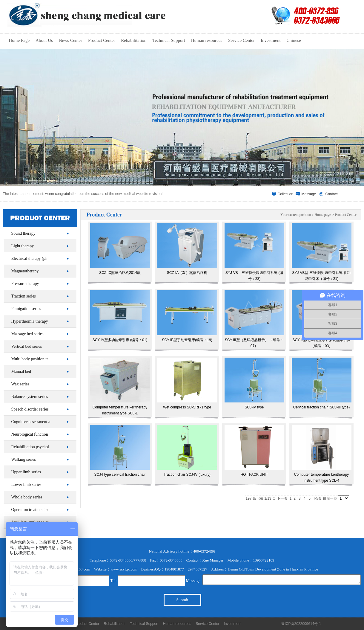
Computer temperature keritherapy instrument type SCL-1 (120, 386)
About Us (44, 40)
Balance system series (30, 397)
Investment (271, 40)
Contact (332, 194)
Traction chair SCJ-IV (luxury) (187, 451)
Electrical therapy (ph (29, 258)
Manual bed (21, 372)
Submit (182, 600)
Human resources (207, 40)
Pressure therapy (25, 284)
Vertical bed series (27, 346)
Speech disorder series (30, 409)
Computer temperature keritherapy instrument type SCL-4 (322, 454)
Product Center (102, 40)
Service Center (241, 40)
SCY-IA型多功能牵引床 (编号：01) (120, 316)
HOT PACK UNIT (254, 451)
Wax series (20, 384)
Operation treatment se (30, 510)
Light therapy (23, 246)
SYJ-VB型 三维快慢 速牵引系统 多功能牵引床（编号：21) (322, 252)
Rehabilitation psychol (30, 447)
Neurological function (30, 434)
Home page (323, 215)
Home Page (19, 40)
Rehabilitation (134, 40)
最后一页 (330, 498)
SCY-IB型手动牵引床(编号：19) (187, 316)
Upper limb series (26, 472)
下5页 (317, 498)
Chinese (294, 40)
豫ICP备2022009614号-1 (301, 624)
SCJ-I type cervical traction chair (120, 451)
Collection (286, 194)
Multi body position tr (30, 359)
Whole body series (27, 497)
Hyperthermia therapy (30, 321)
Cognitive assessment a (31, 422)
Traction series (24, 296)
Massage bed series (27, 334)
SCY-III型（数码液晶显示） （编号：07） (254, 319)
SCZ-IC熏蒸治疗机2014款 (120, 249)
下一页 (282, 498)
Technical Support (169, 40)
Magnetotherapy (25, 271)
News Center (70, 40)
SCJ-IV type (254, 383)
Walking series (24, 459)
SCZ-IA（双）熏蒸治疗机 (187, 249)
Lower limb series (26, 485)
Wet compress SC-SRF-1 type (187, 383)
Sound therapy (23, 233)
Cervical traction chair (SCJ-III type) (322, 383)
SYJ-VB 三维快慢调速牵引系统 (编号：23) (254, 252)
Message (309, 194)
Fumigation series (26, 309)
